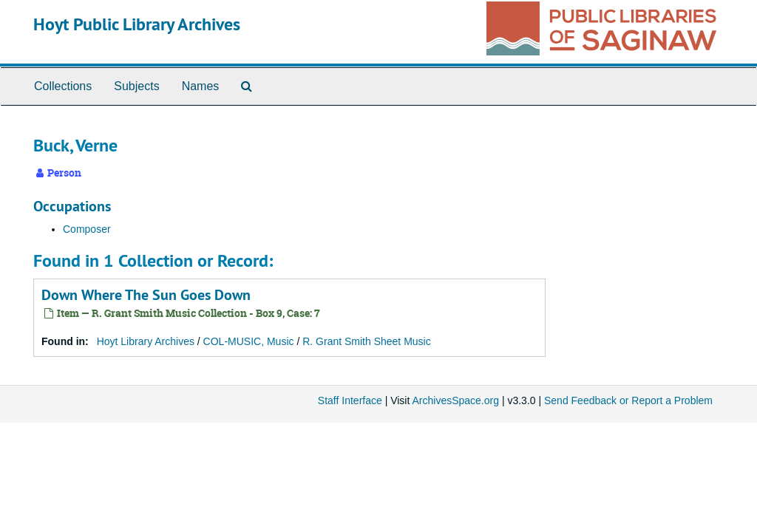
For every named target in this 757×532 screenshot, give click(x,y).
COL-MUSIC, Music (249, 341)
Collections (63, 86)
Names (201, 86)
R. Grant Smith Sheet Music (367, 341)
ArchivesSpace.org (455, 400)
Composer (87, 229)
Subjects (136, 86)
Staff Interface (350, 400)
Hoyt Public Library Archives (137, 24)
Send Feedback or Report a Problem (628, 400)
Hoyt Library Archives (146, 341)
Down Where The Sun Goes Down (146, 295)
